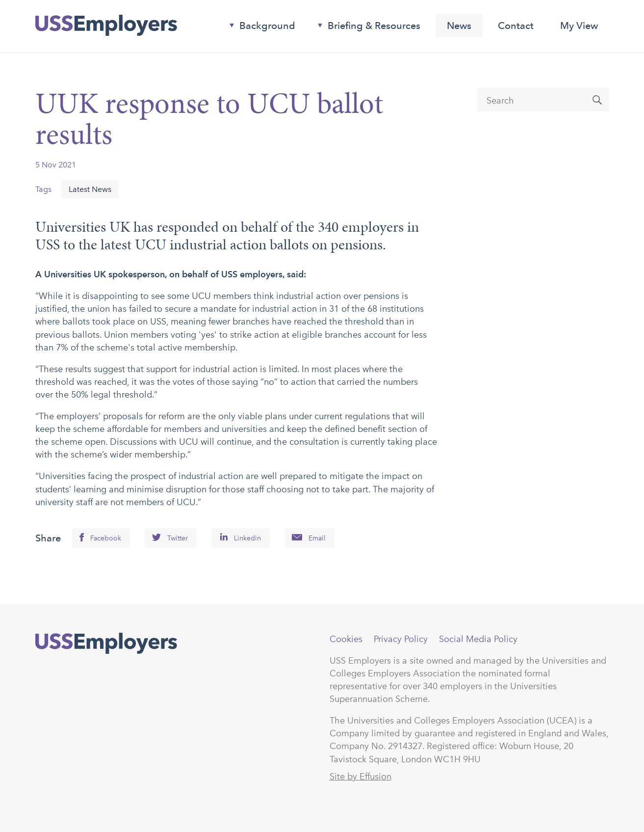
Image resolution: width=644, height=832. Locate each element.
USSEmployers (106, 644)
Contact (516, 26)
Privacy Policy (401, 639)
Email (317, 538)
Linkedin (247, 538)
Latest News (90, 189)
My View (579, 26)
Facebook (106, 538)
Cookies (346, 639)
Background (259, 28)
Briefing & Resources (365, 28)
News (459, 26)
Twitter (178, 538)
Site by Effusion (361, 777)
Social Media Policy (478, 639)
